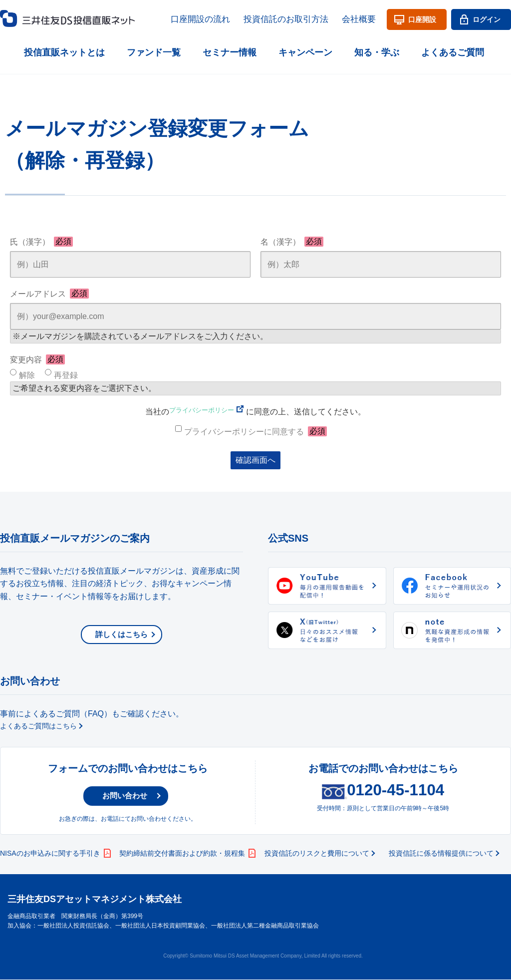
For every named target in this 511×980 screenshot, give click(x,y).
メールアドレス (49, 294)
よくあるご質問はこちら (38, 726)
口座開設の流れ (227, 18)
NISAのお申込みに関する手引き (50, 854)
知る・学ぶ (377, 50)
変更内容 (37, 359)
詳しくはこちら (122, 634)
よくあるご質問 (453, 50)
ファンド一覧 (154, 50)
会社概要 (362, 18)
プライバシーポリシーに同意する (255, 431)
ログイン (487, 18)
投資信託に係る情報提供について (441, 854)
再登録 (66, 375)
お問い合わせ (119, 796)
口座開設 (422, 18)
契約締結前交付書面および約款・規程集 (182, 854)
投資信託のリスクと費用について (317, 854)
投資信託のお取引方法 (299, 18)
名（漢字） (292, 242)
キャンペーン (305, 50)
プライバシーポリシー (202, 412)
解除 (27, 375)
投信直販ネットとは (64, 50)
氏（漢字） (41, 242)
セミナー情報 (230, 50)
